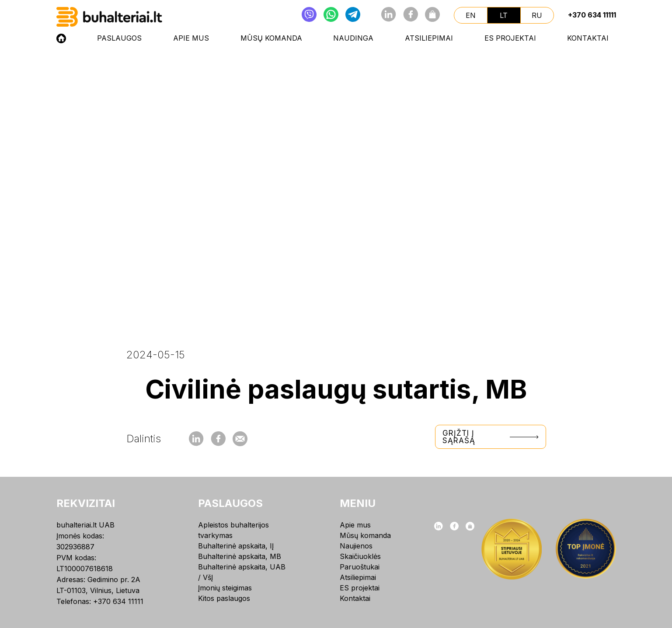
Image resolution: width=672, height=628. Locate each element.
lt (504, 15)
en (471, 15)
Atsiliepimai (429, 38)
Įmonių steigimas (225, 588)
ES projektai (510, 38)
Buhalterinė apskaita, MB (240, 556)
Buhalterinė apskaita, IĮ (236, 546)
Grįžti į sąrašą (491, 437)
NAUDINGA (353, 38)
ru (537, 15)
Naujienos (356, 546)
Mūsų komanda (271, 38)
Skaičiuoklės (360, 556)
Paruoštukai (360, 567)
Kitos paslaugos (224, 598)
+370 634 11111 (592, 15)
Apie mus (191, 38)
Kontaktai (588, 38)
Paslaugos (119, 38)
